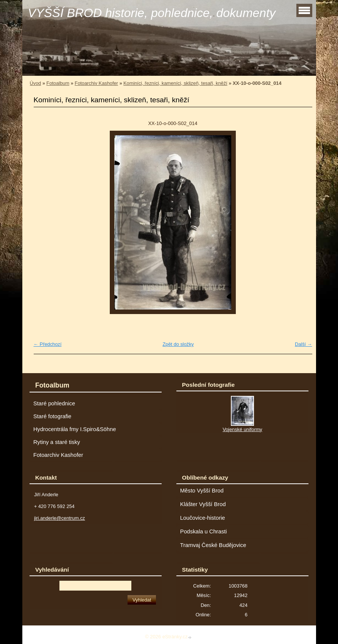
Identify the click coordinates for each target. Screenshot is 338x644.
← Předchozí (48, 344)
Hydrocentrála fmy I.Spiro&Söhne (75, 429)
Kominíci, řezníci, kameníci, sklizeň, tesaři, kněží (175, 83)
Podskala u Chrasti (204, 531)
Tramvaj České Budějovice (213, 545)
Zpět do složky (178, 344)
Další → (304, 344)
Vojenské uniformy (242, 429)
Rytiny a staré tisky (57, 442)
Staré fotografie (52, 416)
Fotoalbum (58, 83)
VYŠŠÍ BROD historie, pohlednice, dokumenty (152, 13)
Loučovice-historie (203, 518)
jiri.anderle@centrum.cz (60, 518)
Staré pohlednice (54, 403)
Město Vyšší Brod (202, 491)
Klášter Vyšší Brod (203, 504)
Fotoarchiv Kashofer (96, 83)
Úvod (36, 83)
